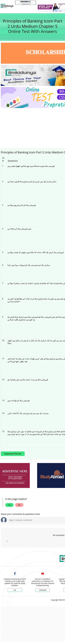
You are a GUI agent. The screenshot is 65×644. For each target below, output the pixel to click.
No (19, 505)
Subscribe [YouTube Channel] (43, 590)
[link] (26, 3)
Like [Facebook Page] (15, 590)
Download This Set (13, 454)
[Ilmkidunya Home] (7, 6)
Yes (9, 505)
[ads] (15, 475)
